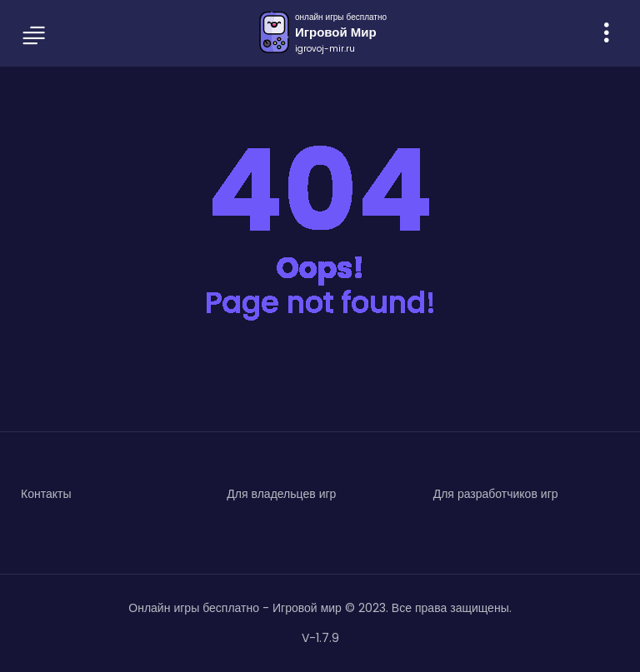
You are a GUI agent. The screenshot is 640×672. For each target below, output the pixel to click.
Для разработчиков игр (496, 494)
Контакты (46, 494)
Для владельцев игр (281, 494)
